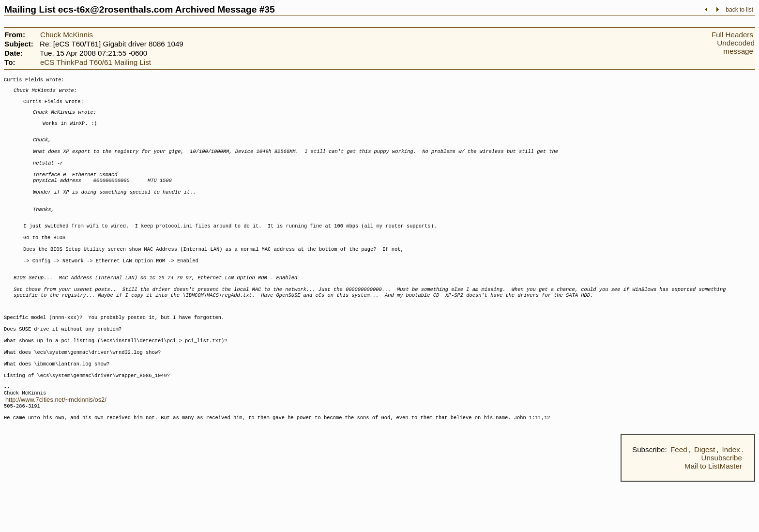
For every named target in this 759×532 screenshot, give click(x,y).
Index (731, 500)
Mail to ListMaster (713, 516)
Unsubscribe (722, 508)
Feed (679, 500)
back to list (739, 10)
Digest (705, 500)
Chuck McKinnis (67, 35)
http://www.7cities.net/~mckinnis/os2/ (56, 446)
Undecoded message (736, 47)
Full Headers (732, 35)
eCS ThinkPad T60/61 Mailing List (96, 62)
